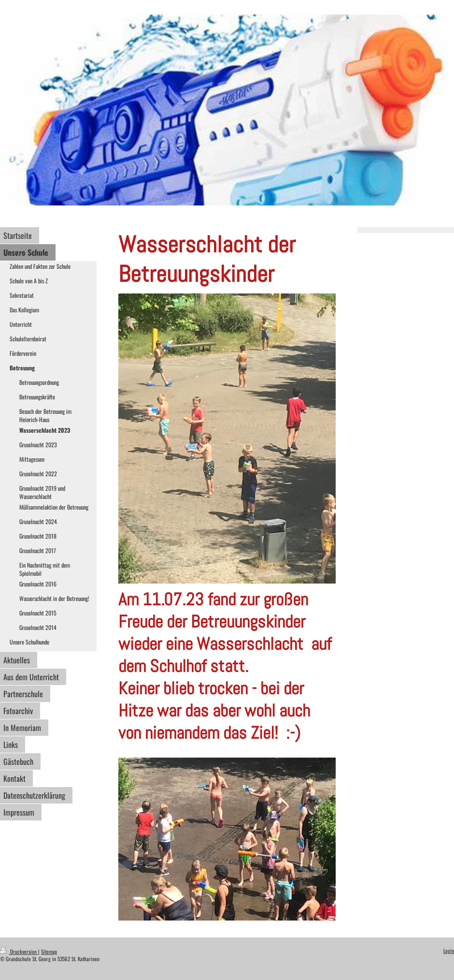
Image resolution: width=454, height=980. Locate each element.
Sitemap (49, 951)
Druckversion (19, 951)
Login (449, 951)
